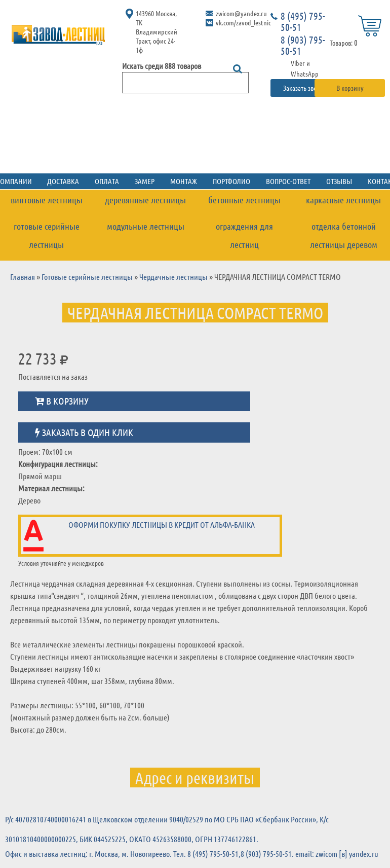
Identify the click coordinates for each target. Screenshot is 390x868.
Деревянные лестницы (146, 199)
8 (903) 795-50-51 (303, 45)
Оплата (113, 180)
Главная (23, 272)
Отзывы (326, 180)
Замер (148, 180)
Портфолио (227, 180)
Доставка (74, 180)
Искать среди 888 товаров (162, 66)
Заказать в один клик (84, 427)
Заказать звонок (305, 88)
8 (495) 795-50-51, (214, 849)
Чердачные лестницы (173, 272)
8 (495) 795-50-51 (303, 21)
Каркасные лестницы (344, 199)
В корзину (350, 88)
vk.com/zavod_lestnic (243, 22)
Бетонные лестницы (245, 199)
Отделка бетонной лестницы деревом (344, 231)
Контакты (368, 180)
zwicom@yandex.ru (241, 13)
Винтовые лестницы (46, 199)
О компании (26, 180)
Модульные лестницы (146, 223)
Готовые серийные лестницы (47, 231)
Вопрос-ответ (279, 180)
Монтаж (183, 180)
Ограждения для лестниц (245, 223)
